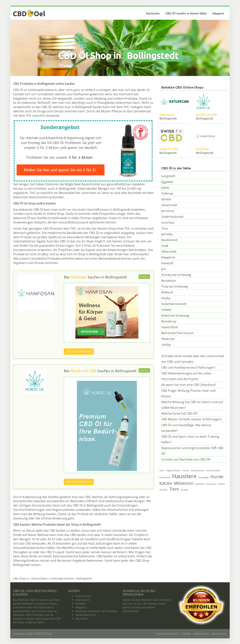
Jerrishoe (168, 211)
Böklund (167, 292)
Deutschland (39, 578)
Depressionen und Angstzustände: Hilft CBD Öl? (192, 451)
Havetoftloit (170, 327)
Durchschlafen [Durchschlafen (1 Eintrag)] (213, 470)
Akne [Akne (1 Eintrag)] (162, 470)
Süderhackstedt (172, 217)
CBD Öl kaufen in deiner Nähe (186, 13)
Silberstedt (169, 252)
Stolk (165, 246)
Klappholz (168, 257)
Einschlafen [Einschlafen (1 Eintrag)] (165, 477)
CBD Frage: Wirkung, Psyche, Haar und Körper (188, 393)
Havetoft (167, 263)
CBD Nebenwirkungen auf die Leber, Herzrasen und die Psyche (187, 376)
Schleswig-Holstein (62, 578)
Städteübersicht (86, 615)
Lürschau (168, 222)
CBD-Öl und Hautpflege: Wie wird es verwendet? (186, 428)
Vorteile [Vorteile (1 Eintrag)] (184, 490)
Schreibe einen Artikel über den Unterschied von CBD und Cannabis (193, 359)
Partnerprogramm (167, 634)
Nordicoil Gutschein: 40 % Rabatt (96, 611)
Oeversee (168, 339)
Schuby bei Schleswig (176, 275)
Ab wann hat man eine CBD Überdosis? (189, 385)
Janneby (167, 234)
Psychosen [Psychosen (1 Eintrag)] (211, 484)
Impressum (83, 600)
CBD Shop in (21, 578)
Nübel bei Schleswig (175, 316)
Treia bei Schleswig (175, 286)
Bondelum (169, 281)
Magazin (218, 13)
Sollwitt (166, 310)
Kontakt (80, 604)
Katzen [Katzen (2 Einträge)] (166, 483)
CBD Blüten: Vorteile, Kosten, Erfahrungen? (192, 419)
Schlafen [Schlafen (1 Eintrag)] (163, 490)
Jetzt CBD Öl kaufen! (79, 351)
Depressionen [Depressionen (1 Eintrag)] (198, 470)
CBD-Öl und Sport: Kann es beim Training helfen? (190, 439)
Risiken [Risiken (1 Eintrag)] (222, 484)
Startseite (153, 13)
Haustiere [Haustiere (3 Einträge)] (184, 476)
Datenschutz (83, 596)
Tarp (165, 228)
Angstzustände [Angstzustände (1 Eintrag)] (173, 470)
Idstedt (166, 199)
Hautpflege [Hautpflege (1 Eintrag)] (203, 477)
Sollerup (167, 193)
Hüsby (166, 298)
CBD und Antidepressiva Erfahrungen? (188, 367)
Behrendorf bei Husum (177, 333)
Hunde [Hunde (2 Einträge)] (217, 477)
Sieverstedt (169, 205)
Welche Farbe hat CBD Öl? (179, 413)
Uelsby (166, 345)
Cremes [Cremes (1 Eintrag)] (186, 470)
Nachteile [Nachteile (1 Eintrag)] (200, 484)
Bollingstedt (116, 277)
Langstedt (168, 176)
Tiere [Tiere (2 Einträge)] (174, 489)
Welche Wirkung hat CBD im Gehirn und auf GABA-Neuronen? (192, 405)
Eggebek (167, 182)
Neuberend (169, 240)
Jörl (164, 269)
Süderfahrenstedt (174, 304)
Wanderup (169, 321)
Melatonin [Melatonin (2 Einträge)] (184, 483)
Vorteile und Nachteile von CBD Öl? (186, 459)
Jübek (165, 188)
